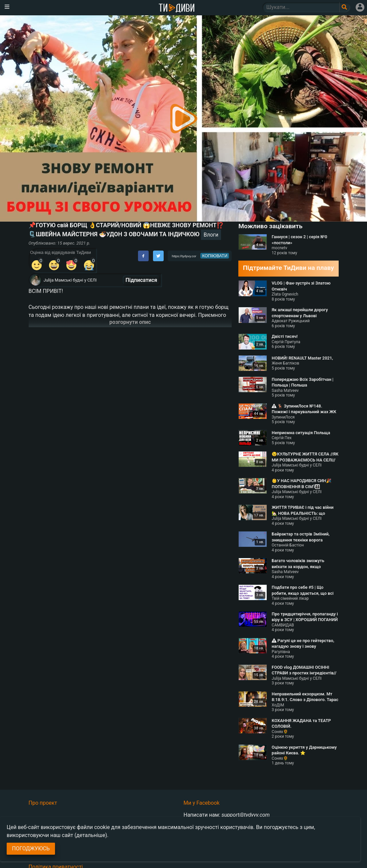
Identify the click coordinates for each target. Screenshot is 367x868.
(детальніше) (91, 835)
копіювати (215, 256)
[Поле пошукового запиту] (345, 7)
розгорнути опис (130, 322)
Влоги (211, 235)
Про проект (43, 803)
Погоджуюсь (31, 849)
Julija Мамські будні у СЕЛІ (70, 280)
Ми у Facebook (202, 803)
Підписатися (141, 280)
